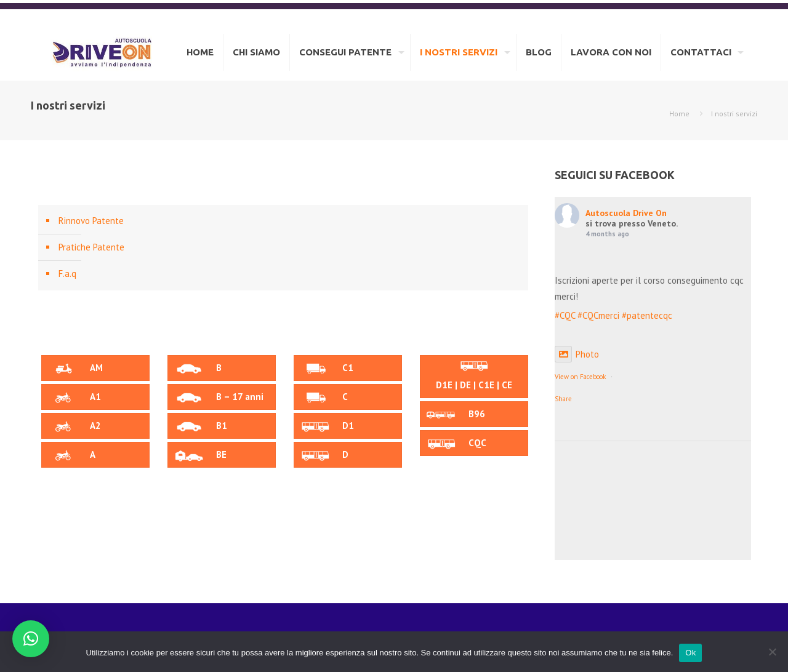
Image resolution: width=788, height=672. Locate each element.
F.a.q (67, 274)
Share (563, 399)
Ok (690, 653)
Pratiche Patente (91, 247)
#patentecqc (647, 315)
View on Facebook (580, 377)
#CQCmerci (598, 315)
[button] (31, 639)
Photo (577, 354)
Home (679, 114)
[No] (773, 652)
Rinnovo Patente (91, 221)
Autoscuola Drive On (626, 213)
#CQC (565, 315)
